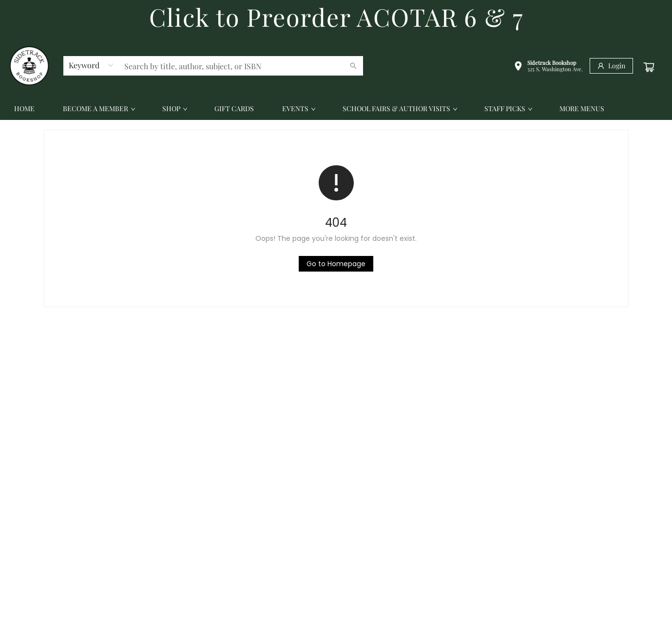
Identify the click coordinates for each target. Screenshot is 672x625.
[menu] (336, 109)
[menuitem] (24, 109)
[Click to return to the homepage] (336, 264)
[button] (548, 67)
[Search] (353, 66)
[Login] (611, 66)
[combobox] (91, 65)
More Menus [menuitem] (582, 108)
